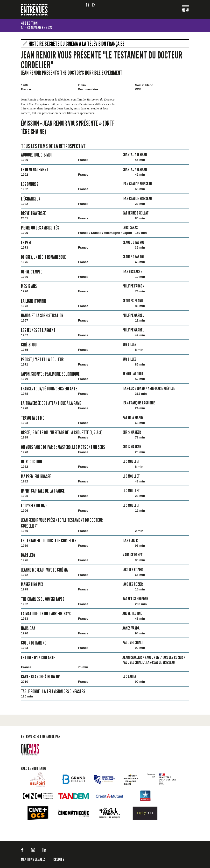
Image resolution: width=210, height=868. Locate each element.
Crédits (59, 859)
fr (88, 5)
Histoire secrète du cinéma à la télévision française (77, 44)
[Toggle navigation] (185, 11)
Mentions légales (33, 859)
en (94, 5)
